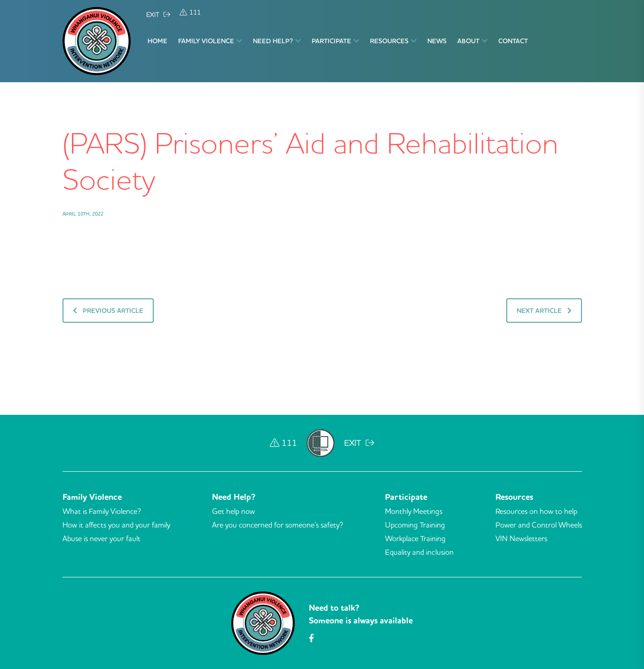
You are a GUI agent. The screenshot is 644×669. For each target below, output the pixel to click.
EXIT (158, 15)
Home (157, 41)
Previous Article (108, 311)
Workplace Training (415, 538)
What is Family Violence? (102, 511)
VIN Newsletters (521, 538)
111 (190, 12)
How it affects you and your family (116, 525)
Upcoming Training (415, 525)
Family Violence (210, 41)
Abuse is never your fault (102, 538)
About (472, 41)
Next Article (544, 311)
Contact (513, 41)
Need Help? (277, 41)
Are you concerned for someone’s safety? (278, 525)
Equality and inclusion (419, 552)
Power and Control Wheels (539, 525)
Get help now (233, 511)
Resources (393, 41)
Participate (335, 41)
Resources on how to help (536, 511)
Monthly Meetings (414, 511)
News (437, 41)
